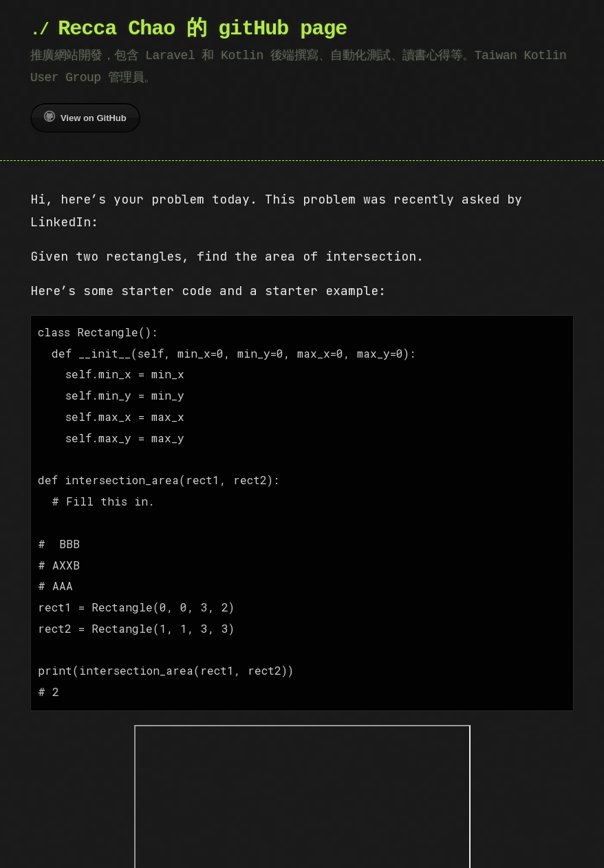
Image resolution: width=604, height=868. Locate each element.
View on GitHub (85, 117)
